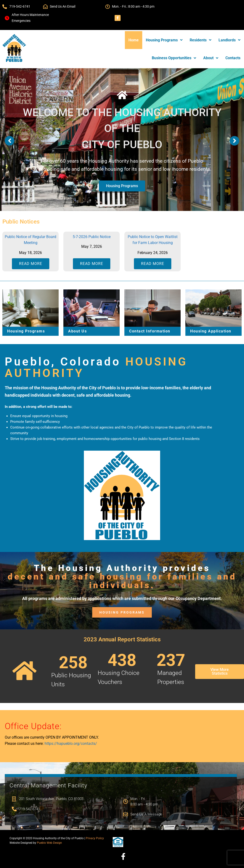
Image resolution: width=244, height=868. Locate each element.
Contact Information (150, 331)
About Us (77, 331)
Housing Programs (122, 186)
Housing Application (211, 331)
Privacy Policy (95, 838)
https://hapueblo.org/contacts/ (71, 744)
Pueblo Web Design (49, 843)
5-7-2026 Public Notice (92, 237)
